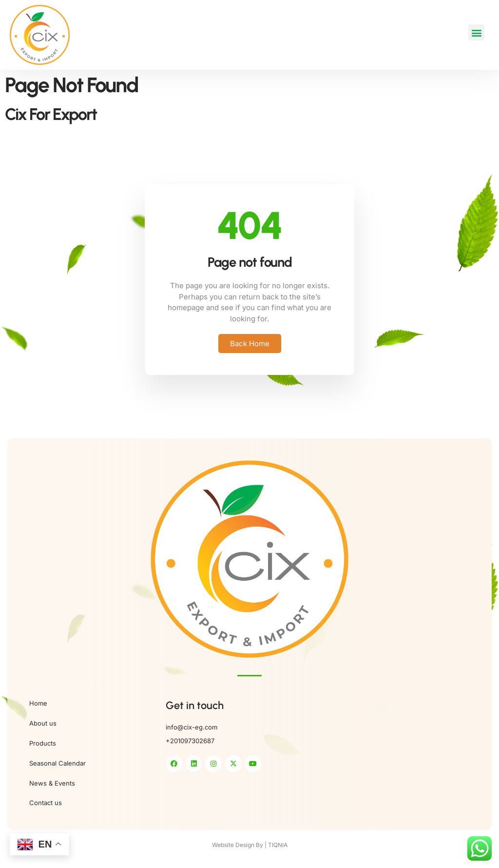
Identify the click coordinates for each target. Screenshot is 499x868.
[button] (476, 32)
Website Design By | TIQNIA (250, 845)
